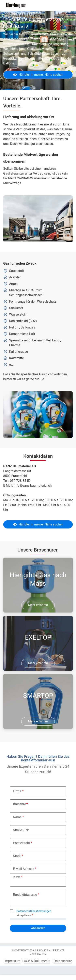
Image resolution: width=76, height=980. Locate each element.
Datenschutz (63, 961)
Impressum (12, 961)
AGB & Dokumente (37, 961)
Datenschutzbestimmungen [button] (34, 911)
